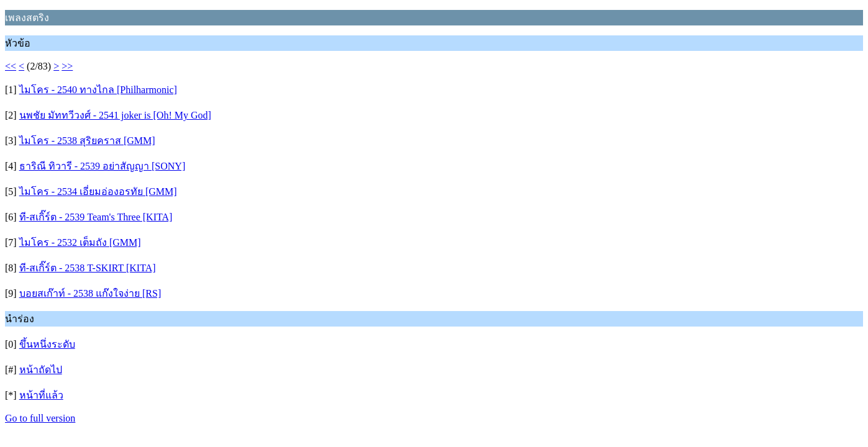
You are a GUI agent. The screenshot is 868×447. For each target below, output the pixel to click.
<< (11, 66)
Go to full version (40, 418)
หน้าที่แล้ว (41, 395)
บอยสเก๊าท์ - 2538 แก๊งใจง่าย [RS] (90, 293)
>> (67, 66)
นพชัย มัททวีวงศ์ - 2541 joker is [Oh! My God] (115, 115)
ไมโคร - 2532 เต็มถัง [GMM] (80, 242)
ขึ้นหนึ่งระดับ (47, 344)
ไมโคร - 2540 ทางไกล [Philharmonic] (98, 90)
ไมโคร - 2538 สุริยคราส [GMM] (87, 141)
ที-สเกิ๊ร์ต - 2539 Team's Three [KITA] (96, 217)
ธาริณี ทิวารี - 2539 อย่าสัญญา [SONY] (103, 166)
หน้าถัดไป (41, 370)
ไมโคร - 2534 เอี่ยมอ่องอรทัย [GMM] (98, 192)
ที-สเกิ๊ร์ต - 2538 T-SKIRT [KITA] (88, 268)
